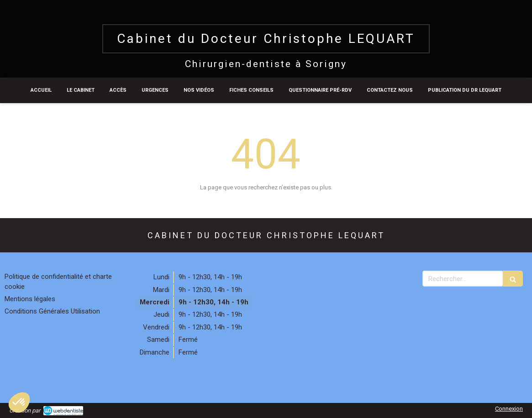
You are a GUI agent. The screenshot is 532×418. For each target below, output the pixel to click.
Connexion (509, 409)
